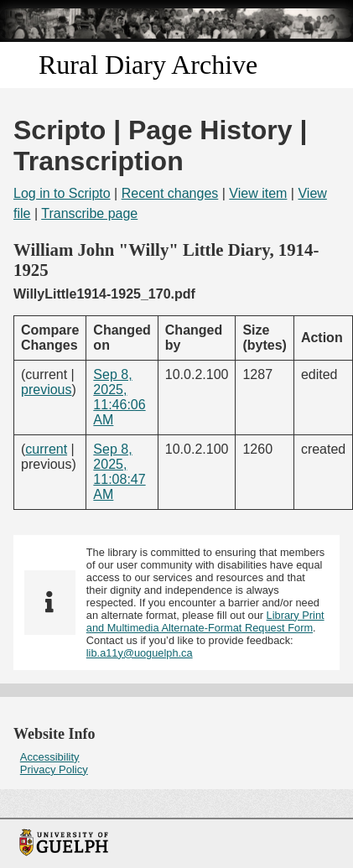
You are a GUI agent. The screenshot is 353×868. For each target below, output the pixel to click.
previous (46, 390)
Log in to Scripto (62, 193)
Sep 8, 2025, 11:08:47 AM (119, 472)
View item (258, 193)
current (46, 449)
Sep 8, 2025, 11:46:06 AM (119, 397)
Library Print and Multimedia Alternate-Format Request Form (205, 621)
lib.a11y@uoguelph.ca (140, 653)
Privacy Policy (54, 769)
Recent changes (170, 193)
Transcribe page (89, 213)
